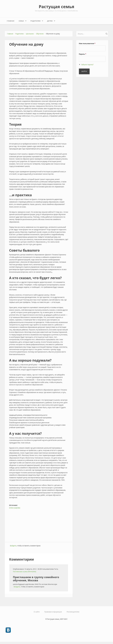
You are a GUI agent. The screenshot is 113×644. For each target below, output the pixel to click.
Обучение (40, 34)
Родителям (36, 20)
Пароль (82, 54)
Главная (11, 21)
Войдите (13, 546)
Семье (22, 20)
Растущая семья (56, 7)
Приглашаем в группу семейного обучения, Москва (36, 579)
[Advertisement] (39, 524)
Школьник (30, 34)
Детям (50, 20)
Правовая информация (53, 612)
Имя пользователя (87, 43)
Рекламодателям (73, 612)
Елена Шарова (15, 508)
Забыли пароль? (87, 65)
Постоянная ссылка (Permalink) (24, 572)
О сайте (37, 612)
